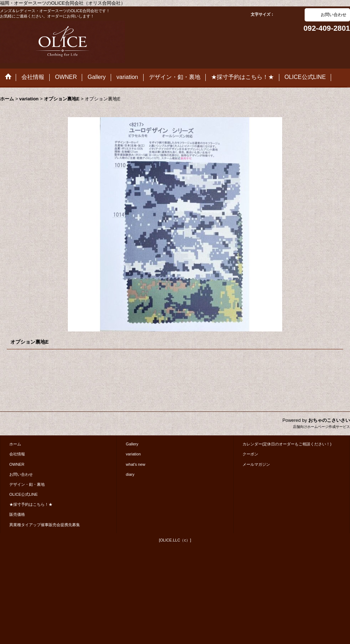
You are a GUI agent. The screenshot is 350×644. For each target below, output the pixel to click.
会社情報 (17, 454)
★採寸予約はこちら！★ (31, 504)
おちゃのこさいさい (329, 420)
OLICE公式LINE (24, 494)
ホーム (15, 444)
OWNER (17, 464)
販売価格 (17, 514)
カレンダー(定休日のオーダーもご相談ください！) (287, 444)
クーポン (250, 454)
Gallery (132, 444)
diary (130, 474)
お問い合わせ (334, 15)
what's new (135, 464)
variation (133, 454)
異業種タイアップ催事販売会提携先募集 (45, 525)
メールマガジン (256, 464)
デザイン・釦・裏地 (27, 484)
